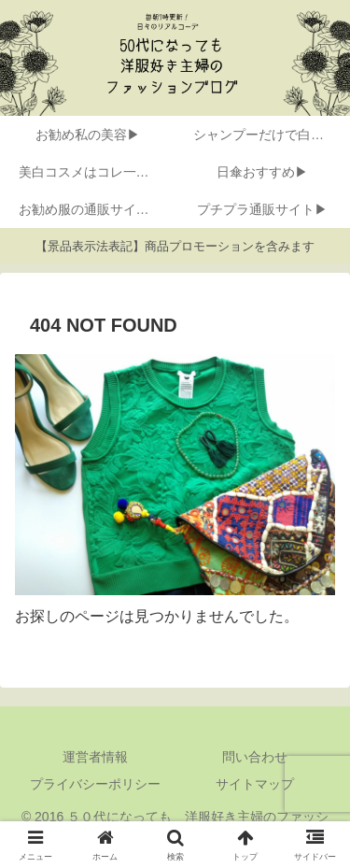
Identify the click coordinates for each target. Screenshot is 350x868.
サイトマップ (255, 784)
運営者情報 (95, 757)
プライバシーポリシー (95, 784)
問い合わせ (255, 757)
